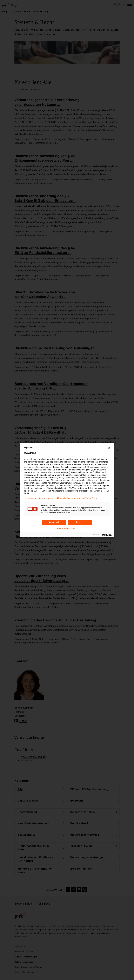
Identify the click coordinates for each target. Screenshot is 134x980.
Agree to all (54, 522)
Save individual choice (67, 529)
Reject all (80, 522)
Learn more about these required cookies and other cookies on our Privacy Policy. (61, 498)
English (28, 448)
